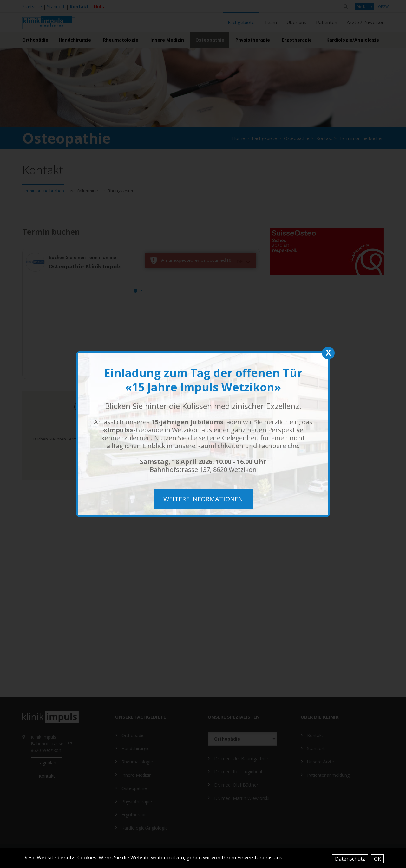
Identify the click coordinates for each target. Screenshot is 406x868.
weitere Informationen (203, 499)
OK (377, 859)
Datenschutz (350, 859)
